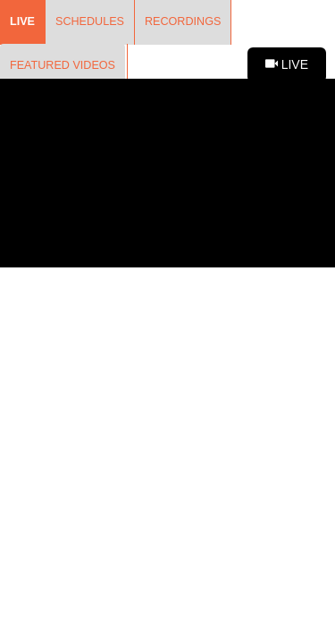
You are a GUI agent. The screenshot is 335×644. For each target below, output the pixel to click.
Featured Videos (63, 65)
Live (22, 21)
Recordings (183, 21)
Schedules (90, 21)
